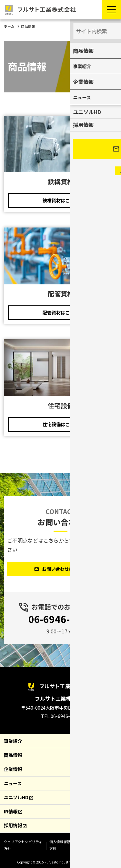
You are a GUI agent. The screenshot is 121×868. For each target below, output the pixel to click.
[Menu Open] (111, 10)
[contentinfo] (60, 765)
